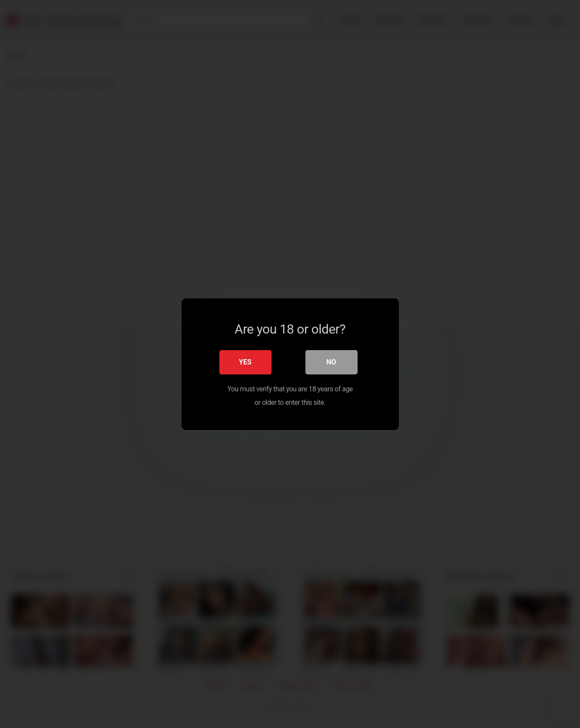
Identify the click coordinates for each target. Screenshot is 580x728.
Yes (245, 362)
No (331, 362)
